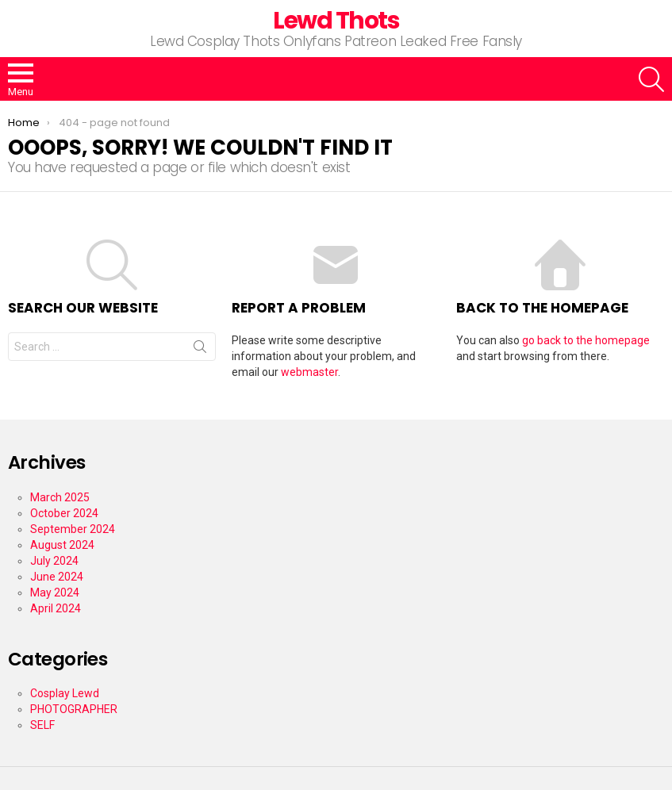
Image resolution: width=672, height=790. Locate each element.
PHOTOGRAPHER (74, 709)
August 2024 (62, 545)
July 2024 (54, 561)
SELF (42, 725)
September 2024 (73, 529)
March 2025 (60, 497)
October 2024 (64, 513)
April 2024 (56, 608)
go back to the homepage (586, 340)
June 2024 (57, 577)
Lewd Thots (336, 21)
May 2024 (55, 592)
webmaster (309, 372)
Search (200, 350)
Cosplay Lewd (65, 693)
